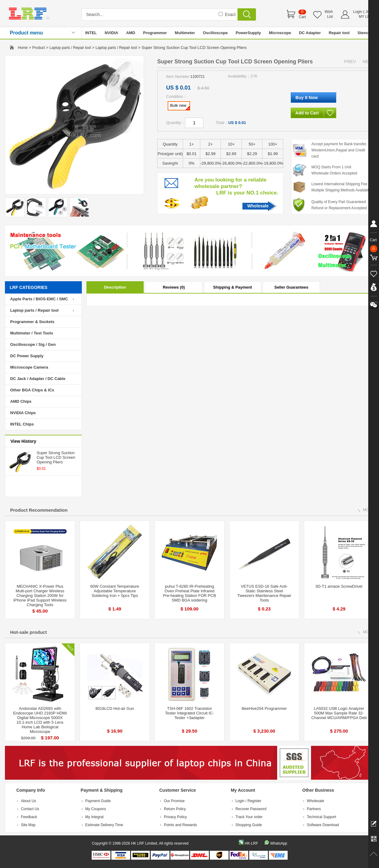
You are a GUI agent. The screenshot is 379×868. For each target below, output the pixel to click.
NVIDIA (111, 33)
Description (115, 287)
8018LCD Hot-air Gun (115, 708)
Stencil (364, 33)
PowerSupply (248, 33)
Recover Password (251, 809)
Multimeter (185, 33)
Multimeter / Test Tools (32, 333)
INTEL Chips (22, 424)
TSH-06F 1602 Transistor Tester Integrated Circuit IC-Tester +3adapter (190, 713)
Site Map (28, 825)
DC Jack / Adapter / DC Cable (38, 379)
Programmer (155, 33)
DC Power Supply (27, 356)
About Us (28, 801)
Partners (314, 809)
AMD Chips (21, 401)
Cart (302, 17)
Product (39, 48)
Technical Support (322, 817)
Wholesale (258, 206)
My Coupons (96, 809)
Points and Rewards (180, 825)
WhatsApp (279, 843)
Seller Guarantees (291, 287)
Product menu (26, 33)
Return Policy (175, 809)
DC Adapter (310, 33)
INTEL (91, 33)
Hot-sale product (28, 632)
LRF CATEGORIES (29, 287)
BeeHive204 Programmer (264, 708)
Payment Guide (98, 801)
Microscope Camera (29, 367)
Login (358, 12)
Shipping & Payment (233, 287)
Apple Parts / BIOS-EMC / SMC (39, 299)
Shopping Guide (249, 825)
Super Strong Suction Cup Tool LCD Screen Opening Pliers (56, 457)
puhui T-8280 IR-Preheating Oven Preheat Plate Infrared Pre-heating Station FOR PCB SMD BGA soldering (190, 593)
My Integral (94, 817)
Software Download (323, 825)
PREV (350, 62)
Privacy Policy (176, 817)
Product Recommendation (39, 510)
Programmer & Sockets (32, 322)
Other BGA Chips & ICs (32, 390)
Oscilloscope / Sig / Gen (33, 344)
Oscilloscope (215, 33)
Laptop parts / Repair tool (70, 48)
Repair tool (339, 33)
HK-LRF (251, 843)
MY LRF (365, 17)
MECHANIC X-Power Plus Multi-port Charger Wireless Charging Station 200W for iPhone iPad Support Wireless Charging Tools (40, 596)
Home (23, 48)
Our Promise (174, 801)
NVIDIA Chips (23, 413)
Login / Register (248, 801)
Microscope (280, 33)
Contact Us (30, 809)
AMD (131, 33)
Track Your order (249, 817)
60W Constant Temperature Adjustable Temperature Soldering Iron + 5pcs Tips (115, 591)
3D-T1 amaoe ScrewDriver (339, 586)
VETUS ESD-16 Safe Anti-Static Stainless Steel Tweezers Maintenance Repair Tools (264, 593)
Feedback (29, 817)
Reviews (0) (174, 287)
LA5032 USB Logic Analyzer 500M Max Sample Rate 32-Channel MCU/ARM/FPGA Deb (339, 713)
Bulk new (180, 106)
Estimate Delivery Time (104, 825)
